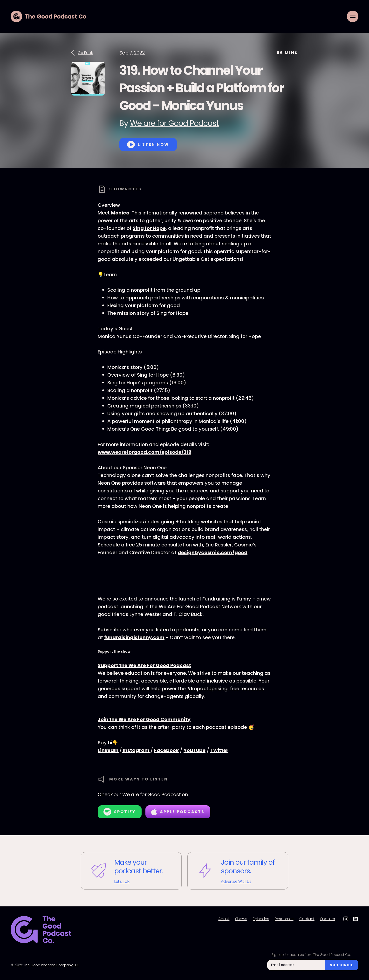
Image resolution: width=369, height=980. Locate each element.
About (224, 919)
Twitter (219, 750)
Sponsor (328, 919)
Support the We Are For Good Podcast (144, 665)
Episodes (261, 919)
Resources (284, 919)
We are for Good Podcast (174, 123)
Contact (307, 919)
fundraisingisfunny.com (134, 637)
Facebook (166, 750)
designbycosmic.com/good (213, 552)
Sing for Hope (149, 228)
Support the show (114, 651)
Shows (241, 919)
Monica (120, 213)
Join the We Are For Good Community (144, 719)
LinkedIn (109, 750)
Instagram (136, 750)
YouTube (195, 750)
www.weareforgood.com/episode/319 (144, 452)
